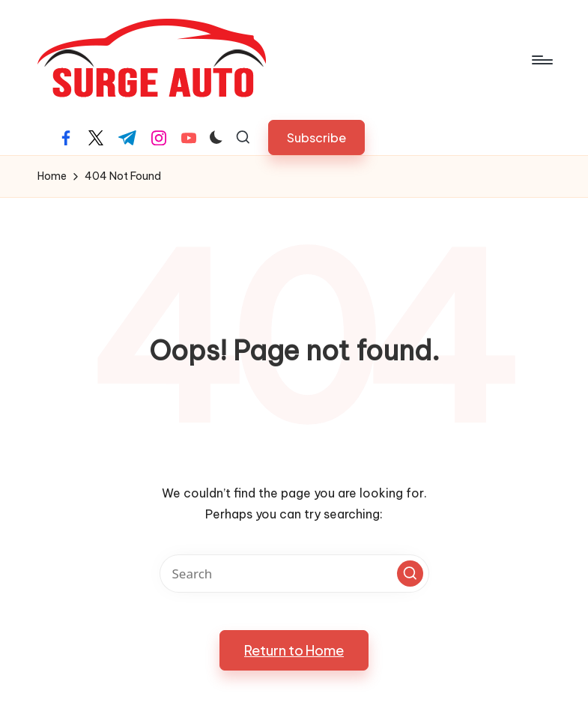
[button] (316, 137)
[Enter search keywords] (294, 574)
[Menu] (541, 60)
